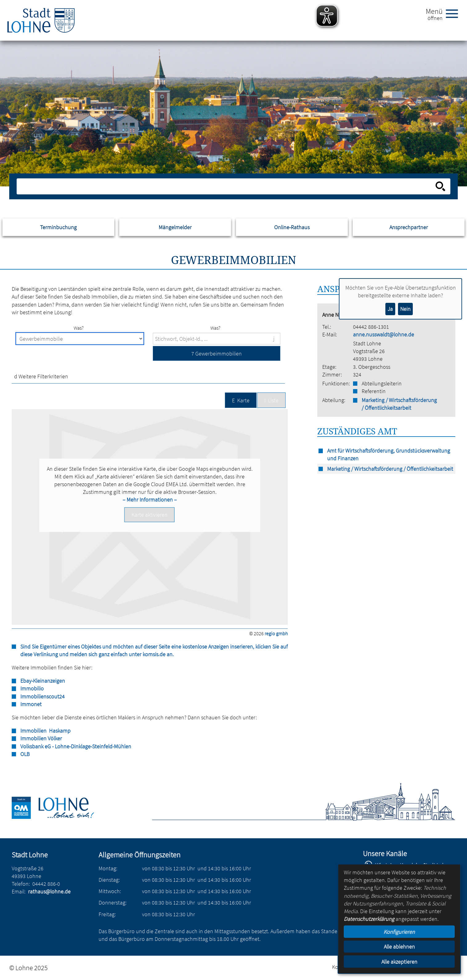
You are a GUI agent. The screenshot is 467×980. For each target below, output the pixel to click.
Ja (390, 309)
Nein (405, 309)
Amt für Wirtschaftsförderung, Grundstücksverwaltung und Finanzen (389, 454)
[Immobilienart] (80, 339)
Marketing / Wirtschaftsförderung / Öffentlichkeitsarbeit (399, 404)
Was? (79, 328)
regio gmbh (276, 633)
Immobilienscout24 (43, 696)
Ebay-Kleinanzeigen (43, 681)
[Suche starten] (441, 186)
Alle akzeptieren (399, 962)
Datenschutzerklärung (369, 919)
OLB (25, 754)
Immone (30, 704)
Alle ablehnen (399, 947)
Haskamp (59, 731)
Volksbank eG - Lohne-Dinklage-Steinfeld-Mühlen (76, 746)
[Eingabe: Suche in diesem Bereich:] (227, 186)
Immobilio (32, 688)
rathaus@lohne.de (49, 891)
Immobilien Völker (41, 738)
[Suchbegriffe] (217, 339)
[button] (217, 353)
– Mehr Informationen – (150, 500)
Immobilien (33, 731)
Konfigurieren (399, 932)
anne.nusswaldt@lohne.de (384, 334)
